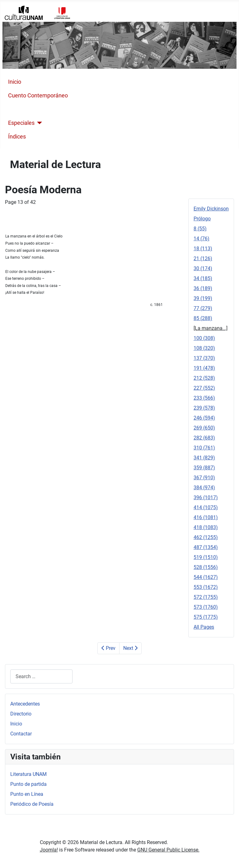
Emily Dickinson (211, 209)
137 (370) (204, 358)
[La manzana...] (211, 328)
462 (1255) (206, 537)
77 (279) (203, 308)
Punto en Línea (27, 794)
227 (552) (204, 388)
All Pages (204, 627)
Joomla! (49, 850)
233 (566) (204, 398)
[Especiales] (38, 123)
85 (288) (203, 318)
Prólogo (202, 219)
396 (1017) (206, 497)
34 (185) (203, 278)
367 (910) (204, 478)
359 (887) (204, 468)
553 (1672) (206, 587)
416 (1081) (206, 517)
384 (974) (204, 488)
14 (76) (202, 239)
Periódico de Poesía (32, 804)
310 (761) (204, 448)
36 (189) (203, 288)
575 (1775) (206, 617)
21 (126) (203, 258)
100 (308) (204, 338)
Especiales (21, 123)
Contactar (21, 734)
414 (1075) (206, 507)
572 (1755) (206, 597)
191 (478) (204, 368)
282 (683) (204, 438)
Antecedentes (25, 704)
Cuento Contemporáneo (38, 96)
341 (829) (204, 458)
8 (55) (200, 229)
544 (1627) (206, 577)
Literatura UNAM (28, 774)
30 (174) (203, 268)
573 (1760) (206, 607)
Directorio (21, 714)
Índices (17, 137)
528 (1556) (206, 567)
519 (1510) (206, 557)
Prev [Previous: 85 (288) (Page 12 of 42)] (108, 648)
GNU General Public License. (168, 850)
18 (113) (203, 249)
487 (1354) (206, 547)
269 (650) (204, 428)
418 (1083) (206, 527)
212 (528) (204, 378)
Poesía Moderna (28, 109)
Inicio (15, 82)
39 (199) (203, 298)
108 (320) (204, 348)
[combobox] (41, 676)
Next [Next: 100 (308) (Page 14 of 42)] (130, 648)
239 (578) (204, 408)
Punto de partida (28, 784)
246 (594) (204, 418)
